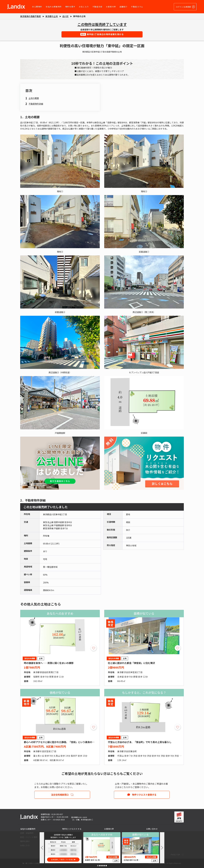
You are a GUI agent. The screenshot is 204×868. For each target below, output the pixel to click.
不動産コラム (137, 7)
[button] (98, 866)
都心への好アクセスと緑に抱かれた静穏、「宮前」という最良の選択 (60, 742)
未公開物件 (37, 7)
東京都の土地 (52, 16)
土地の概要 (34, 98)
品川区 (65, 16)
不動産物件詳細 (36, 104)
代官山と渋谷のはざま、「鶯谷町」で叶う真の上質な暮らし (140, 742)
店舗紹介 (124, 7)
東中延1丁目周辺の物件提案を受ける (102, 34)
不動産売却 (97, 7)
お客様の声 (111, 7)
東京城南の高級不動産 (31, 16)
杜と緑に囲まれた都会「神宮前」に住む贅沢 (131, 663)
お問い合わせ (152, 829)
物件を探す (70, 7)
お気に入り (84, 7)
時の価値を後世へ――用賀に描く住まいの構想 (49, 663)
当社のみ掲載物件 (54, 7)
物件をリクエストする (72, 829)
